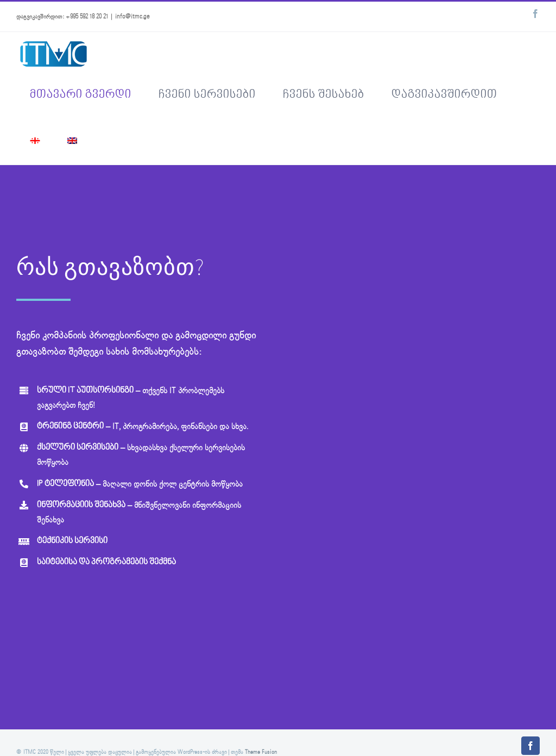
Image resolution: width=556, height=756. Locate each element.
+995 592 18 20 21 (87, 17)
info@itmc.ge (132, 17)
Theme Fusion (261, 752)
